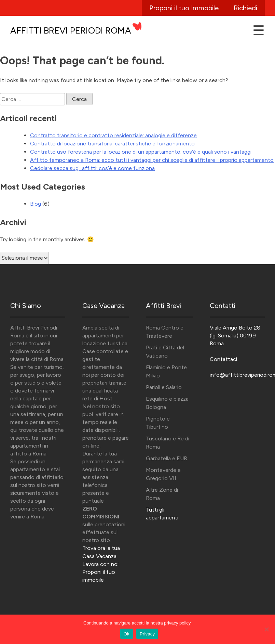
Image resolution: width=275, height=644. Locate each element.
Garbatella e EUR (167, 458)
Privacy (147, 634)
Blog (36, 204)
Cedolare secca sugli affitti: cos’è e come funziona (92, 168)
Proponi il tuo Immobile (184, 8)
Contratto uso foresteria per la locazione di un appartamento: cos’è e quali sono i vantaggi (141, 152)
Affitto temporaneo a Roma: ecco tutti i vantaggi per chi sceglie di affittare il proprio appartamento (152, 160)
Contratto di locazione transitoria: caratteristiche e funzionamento (112, 144)
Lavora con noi (100, 564)
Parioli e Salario (164, 387)
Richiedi (245, 8)
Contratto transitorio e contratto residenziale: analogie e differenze (113, 135)
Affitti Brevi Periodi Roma (71, 30)
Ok (127, 634)
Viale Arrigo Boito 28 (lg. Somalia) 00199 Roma (235, 336)
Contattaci (223, 359)
